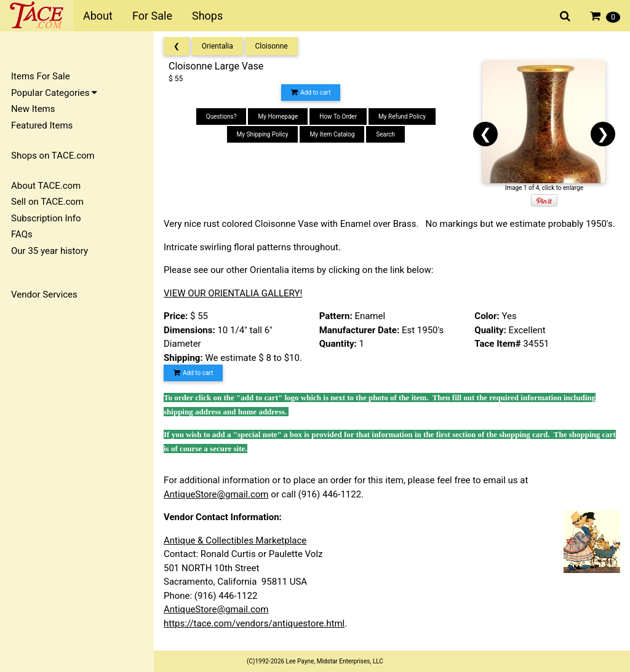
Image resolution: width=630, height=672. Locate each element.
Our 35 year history (50, 251)
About (98, 16)
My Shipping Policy (263, 134)
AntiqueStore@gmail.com (216, 494)
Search (385, 134)
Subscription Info (46, 218)
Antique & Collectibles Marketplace (235, 540)
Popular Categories (54, 93)
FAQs (22, 234)
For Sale (152, 16)
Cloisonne (272, 46)
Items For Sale (41, 76)
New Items (33, 109)
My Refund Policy (402, 117)
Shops (207, 16)
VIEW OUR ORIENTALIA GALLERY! (233, 293)
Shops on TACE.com (53, 156)
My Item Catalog (332, 134)
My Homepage (278, 117)
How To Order (338, 117)
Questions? (221, 117)
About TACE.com (46, 186)
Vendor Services (44, 294)
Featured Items (42, 125)
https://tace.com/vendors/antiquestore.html (254, 623)
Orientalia (217, 46)
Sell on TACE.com (47, 202)
